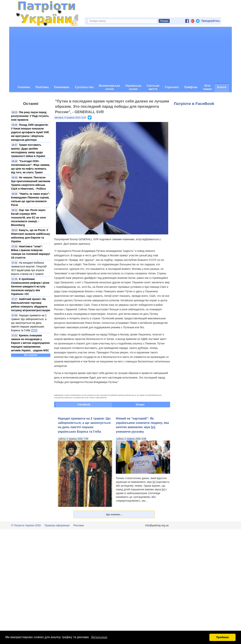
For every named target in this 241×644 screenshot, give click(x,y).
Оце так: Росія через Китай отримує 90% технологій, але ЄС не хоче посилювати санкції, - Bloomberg (28, 218)
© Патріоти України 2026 (26, 525)
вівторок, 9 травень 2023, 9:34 (70, 118)
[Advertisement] (120, 55)
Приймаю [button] (222, 637)
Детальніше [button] (99, 637)
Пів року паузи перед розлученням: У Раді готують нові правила (30, 116)
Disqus (140, 405)
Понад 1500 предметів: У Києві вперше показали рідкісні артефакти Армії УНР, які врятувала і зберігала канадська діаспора (30, 132)
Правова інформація (57, 525)
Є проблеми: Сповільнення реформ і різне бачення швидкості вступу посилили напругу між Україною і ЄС (30, 286)
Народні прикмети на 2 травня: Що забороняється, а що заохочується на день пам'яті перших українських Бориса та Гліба (29, 323)
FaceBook (84, 405)
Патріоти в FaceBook (194, 104)
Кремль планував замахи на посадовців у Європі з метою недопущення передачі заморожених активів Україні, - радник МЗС (30, 343)
